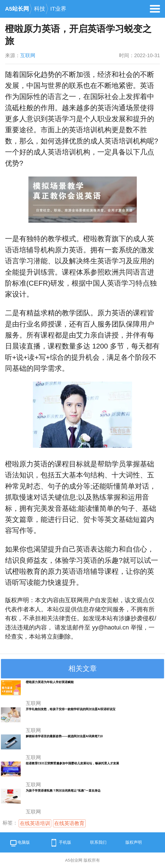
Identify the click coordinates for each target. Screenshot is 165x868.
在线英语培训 (35, 823)
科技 (40, 9)
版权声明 (134, 842)
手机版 (60, 843)
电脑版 (20, 844)
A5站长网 (17, 9)
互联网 (28, 55)
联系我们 (98, 842)
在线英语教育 (69, 823)
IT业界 (58, 9)
